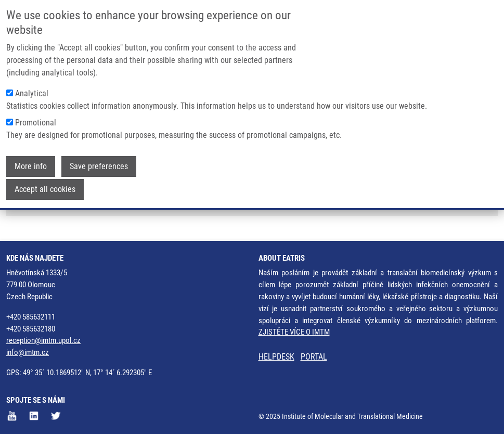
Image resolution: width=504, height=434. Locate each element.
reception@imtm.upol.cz (43, 340)
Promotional (36, 120)
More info (31, 164)
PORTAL (314, 357)
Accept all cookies (45, 187)
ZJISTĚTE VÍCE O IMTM (294, 332)
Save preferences (99, 164)
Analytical (32, 91)
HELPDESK (276, 357)
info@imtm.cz (28, 352)
